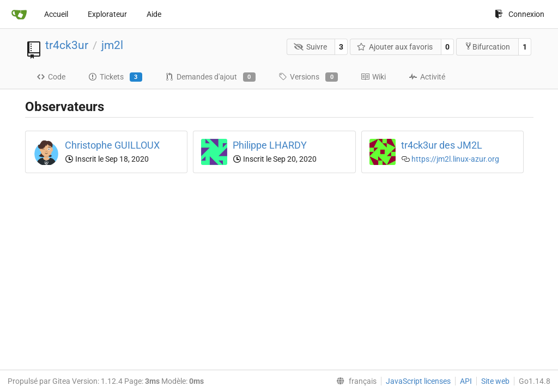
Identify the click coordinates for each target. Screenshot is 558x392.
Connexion (520, 14)
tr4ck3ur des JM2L (442, 145)
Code (51, 77)
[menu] (354, 381)
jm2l (112, 45)
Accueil (56, 14)
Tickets (115, 77)
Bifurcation (487, 47)
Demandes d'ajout (210, 77)
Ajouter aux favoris (395, 47)
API (466, 381)
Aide (154, 14)
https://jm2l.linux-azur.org (455, 159)
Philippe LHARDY (270, 145)
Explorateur (107, 14)
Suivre (310, 47)
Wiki (373, 77)
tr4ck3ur (67, 45)
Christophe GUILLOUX (112, 145)
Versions (308, 77)
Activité (427, 77)
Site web (495, 381)
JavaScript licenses (418, 381)
